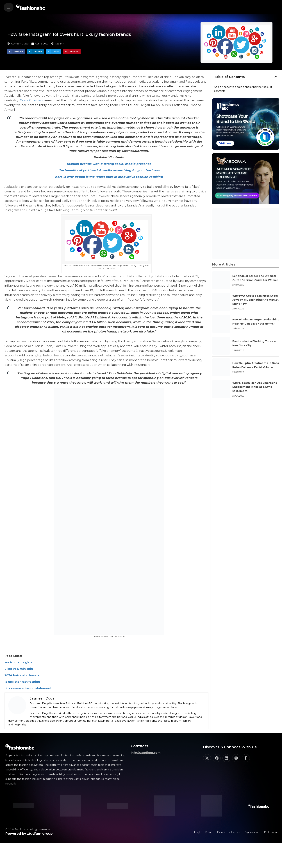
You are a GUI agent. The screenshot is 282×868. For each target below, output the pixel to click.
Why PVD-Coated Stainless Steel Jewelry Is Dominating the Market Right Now (255, 300)
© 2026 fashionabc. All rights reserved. (29, 829)
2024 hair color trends (22, 675)
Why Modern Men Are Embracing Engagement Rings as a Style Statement (255, 387)
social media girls (18, 662)
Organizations (247, 833)
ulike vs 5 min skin (19, 669)
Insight (183, 833)
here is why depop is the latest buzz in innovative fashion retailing (109, 177)
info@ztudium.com (146, 753)
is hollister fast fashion (22, 682)
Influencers (227, 833)
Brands (197, 833)
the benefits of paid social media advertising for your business (109, 170)
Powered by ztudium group (29, 834)
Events (210, 833)
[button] (9, 7)
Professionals (269, 833)
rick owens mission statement (28, 688)
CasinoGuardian (31, 100)
